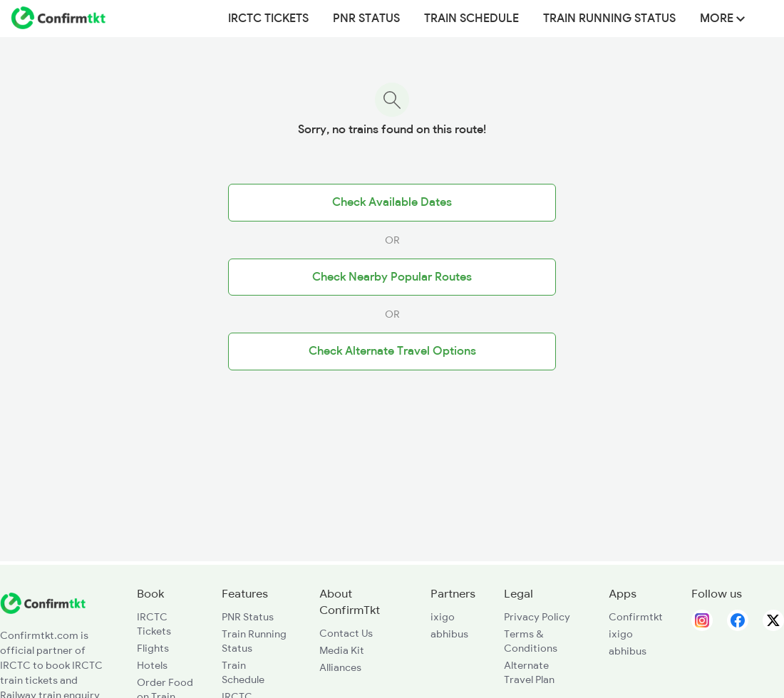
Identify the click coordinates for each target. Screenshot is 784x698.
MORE (722, 19)
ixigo (443, 617)
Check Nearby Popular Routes (392, 277)
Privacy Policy (537, 617)
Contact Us (346, 633)
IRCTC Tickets (268, 19)
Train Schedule (471, 19)
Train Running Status (609, 19)
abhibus (449, 634)
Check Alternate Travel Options (392, 351)
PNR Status (366, 19)
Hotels (152, 665)
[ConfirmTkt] (43, 610)
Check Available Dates (392, 202)
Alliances (340, 667)
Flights (153, 648)
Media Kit (342, 650)
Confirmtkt (636, 617)
